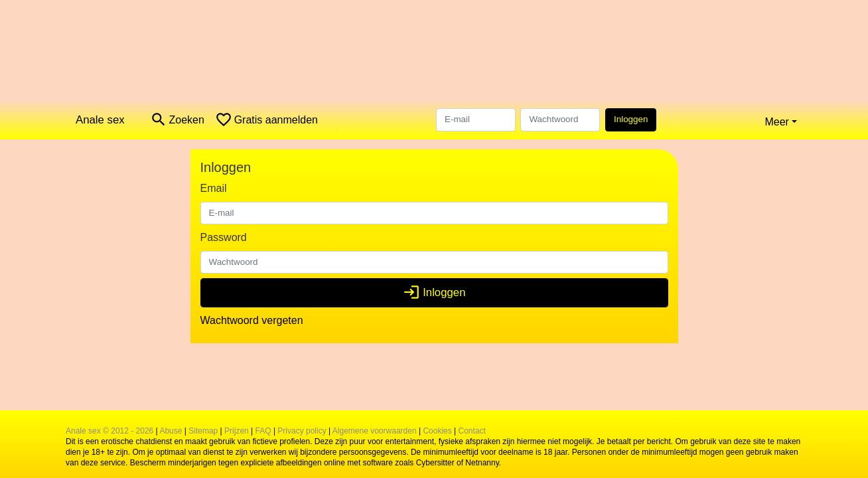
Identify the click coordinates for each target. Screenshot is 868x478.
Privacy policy (302, 431)
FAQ (263, 431)
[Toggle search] (177, 120)
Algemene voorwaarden (375, 431)
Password (224, 237)
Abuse (171, 431)
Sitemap (203, 431)
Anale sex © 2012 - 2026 (109, 431)
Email (214, 188)
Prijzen (237, 431)
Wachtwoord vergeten (252, 320)
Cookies (437, 431)
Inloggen (631, 119)
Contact (472, 431)
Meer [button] (776, 122)
